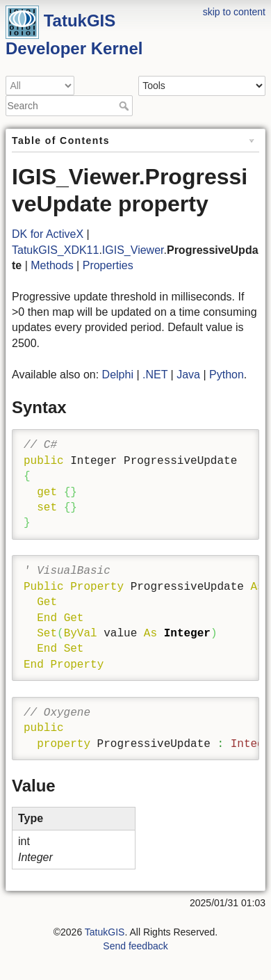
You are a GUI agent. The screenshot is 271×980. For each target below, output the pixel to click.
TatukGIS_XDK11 (55, 250)
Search (125, 106)
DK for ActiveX (48, 234)
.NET (155, 375)
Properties (108, 265)
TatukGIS (105, 932)
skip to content (234, 12)
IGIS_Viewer (133, 250)
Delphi (118, 375)
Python (227, 375)
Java (188, 375)
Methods (52, 265)
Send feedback (135, 946)
